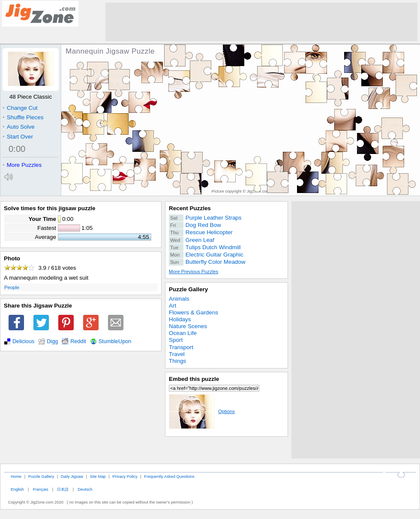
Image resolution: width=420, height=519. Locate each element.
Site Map (98, 476)
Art (172, 306)
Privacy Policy (125, 476)
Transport (181, 347)
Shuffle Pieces (23, 117)
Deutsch (85, 489)
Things (177, 361)
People (12, 287)
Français (41, 489)
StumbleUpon (115, 341)
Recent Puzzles (190, 208)
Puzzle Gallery (188, 289)
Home (16, 476)
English (17, 489)
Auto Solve (19, 127)
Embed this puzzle (194, 379)
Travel (177, 354)
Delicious (23, 341)
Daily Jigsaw (72, 476)
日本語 (63, 489)
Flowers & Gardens (193, 312)
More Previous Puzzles (193, 272)
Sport (176, 340)
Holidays (180, 319)
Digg (52, 341)
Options (202, 411)
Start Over (18, 137)
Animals (179, 299)
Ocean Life (183, 333)
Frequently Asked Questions (169, 476)
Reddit (78, 341)
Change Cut (20, 108)
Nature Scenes (188, 326)
